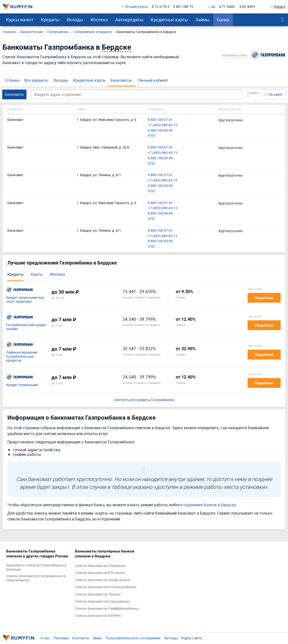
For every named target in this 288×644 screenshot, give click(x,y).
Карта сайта (192, 638)
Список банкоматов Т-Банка (98, 594)
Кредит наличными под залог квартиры (25, 300)
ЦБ (212, 7)
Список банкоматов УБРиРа (98, 616)
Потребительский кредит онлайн (26, 327)
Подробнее (264, 298)
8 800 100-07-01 (160, 120)
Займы (202, 20)
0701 (152, 136)
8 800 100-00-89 (160, 131)
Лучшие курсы (135, 7)
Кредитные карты (169, 20)
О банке (12, 80)
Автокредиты (129, 20)
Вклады (75, 20)
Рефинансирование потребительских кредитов (22, 356)
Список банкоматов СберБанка (100, 566)
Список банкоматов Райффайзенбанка (107, 609)
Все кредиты (36, 80)
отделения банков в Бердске (210, 505)
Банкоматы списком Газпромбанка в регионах (36, 567)
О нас (45, 638)
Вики (97, 638)
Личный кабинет (153, 80)
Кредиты (50, 20)
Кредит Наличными (22, 385)
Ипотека (99, 20)
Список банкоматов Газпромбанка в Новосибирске (36, 578)
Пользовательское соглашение (133, 638)
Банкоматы (121, 80)
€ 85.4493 (247, 7)
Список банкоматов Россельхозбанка (106, 587)
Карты (37, 274)
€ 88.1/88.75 (183, 7)
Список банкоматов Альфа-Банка (102, 580)
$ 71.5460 (227, 7)
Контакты (81, 638)
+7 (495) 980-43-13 (163, 125)
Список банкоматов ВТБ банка (100, 573)
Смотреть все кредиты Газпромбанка (144, 400)
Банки (223, 20)
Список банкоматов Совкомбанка (103, 602)
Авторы (171, 638)
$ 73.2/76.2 (161, 7)
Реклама (61, 638)
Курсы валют (20, 20)
